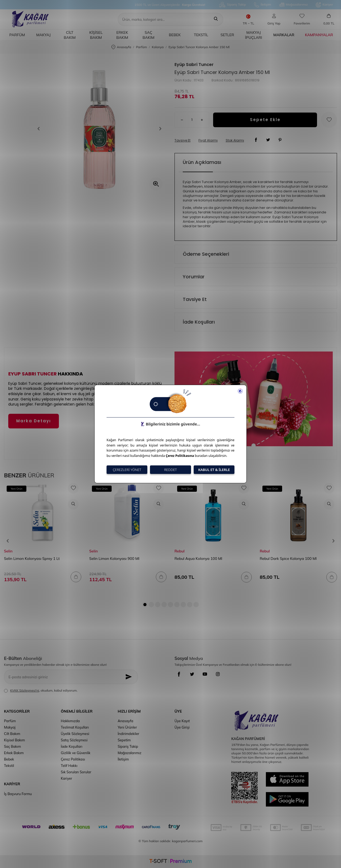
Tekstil (201, 35)
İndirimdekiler (129, 734)
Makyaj (43, 35)
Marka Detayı (34, 421)
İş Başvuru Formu (18, 794)
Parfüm (17, 35)
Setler (227, 35)
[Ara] (216, 19)
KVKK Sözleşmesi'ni (25, 690)
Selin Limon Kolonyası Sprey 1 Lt (32, 559)
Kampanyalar (319, 35)
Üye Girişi (182, 727)
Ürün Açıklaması (202, 162)
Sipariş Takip (233, 5)
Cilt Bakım (70, 35)
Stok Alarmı (235, 140)
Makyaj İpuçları (254, 35)
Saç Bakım (149, 35)
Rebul (179, 551)
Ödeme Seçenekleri (206, 254)
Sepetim (124, 740)
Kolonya (158, 47)
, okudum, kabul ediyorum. (41, 691)
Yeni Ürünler (127, 727)
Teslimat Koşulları (75, 727)
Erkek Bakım (122, 35)
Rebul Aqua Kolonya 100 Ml (198, 559)
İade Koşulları (199, 322)
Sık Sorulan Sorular (76, 772)
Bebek (175, 35)
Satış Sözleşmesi (74, 740)
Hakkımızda (70, 721)
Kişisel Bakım (96, 35)
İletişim (262, 5)
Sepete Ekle (265, 120)
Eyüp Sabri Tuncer (194, 65)
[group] (100, 129)
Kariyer (324, 5)
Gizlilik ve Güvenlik (76, 753)
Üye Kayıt (182, 721)
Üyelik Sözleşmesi (75, 734)
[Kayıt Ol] (130, 677)
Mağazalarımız (294, 5)
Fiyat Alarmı (208, 140)
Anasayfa (121, 47)
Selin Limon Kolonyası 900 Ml (114, 559)
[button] (40, 129)
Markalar (284, 35)
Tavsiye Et (182, 140)
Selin (8, 551)
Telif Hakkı (69, 766)
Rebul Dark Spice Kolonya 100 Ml (288, 559)
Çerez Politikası (73, 759)
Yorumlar (194, 277)
